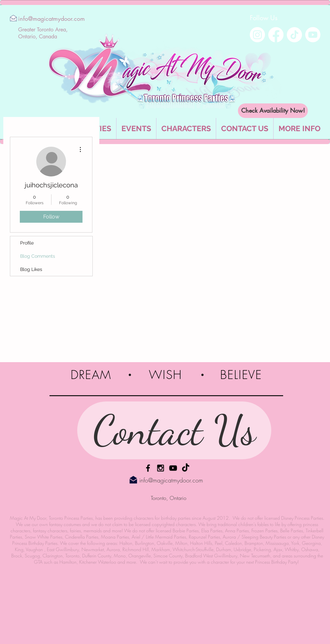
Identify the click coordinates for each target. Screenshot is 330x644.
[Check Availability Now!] (273, 111)
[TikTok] (294, 35)
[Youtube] (313, 35)
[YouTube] (173, 468)
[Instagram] (257, 35)
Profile (27, 243)
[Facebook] (276, 35)
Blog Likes (31, 269)
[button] (299, 129)
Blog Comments (38, 256)
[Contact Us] (174, 430)
